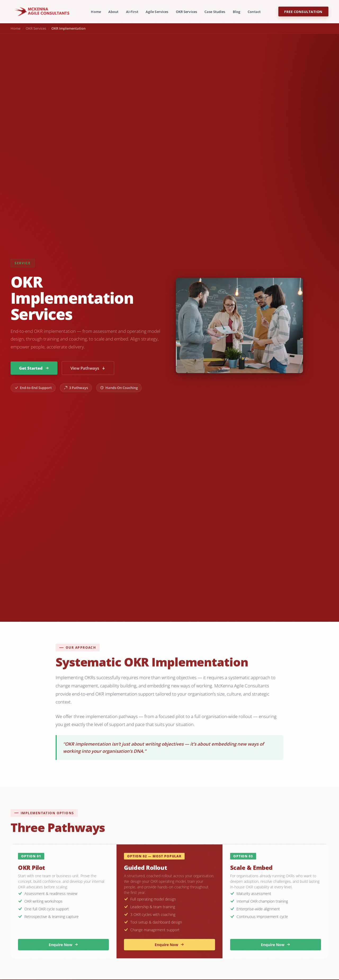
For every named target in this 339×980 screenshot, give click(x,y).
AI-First (132, 12)
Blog (237, 12)
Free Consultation (303, 12)
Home (96, 12)
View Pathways (88, 368)
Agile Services (157, 12)
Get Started (34, 368)
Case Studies (215, 12)
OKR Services (187, 12)
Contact (254, 12)
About (113, 12)
